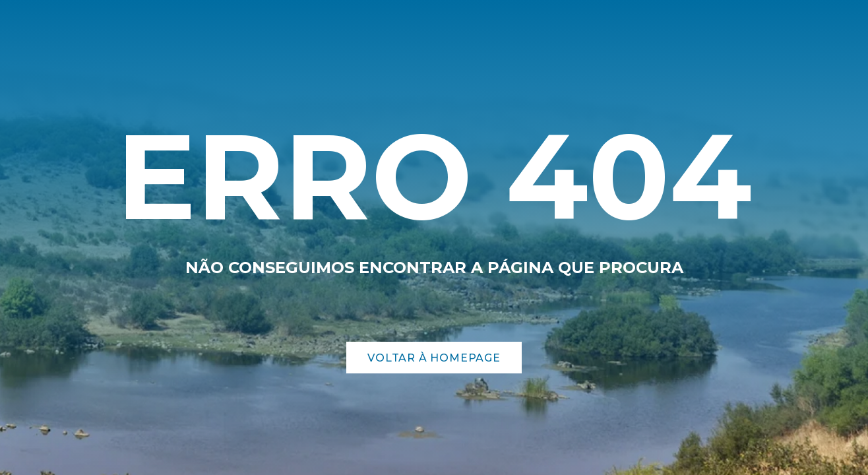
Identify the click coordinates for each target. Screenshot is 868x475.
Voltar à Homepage (434, 358)
